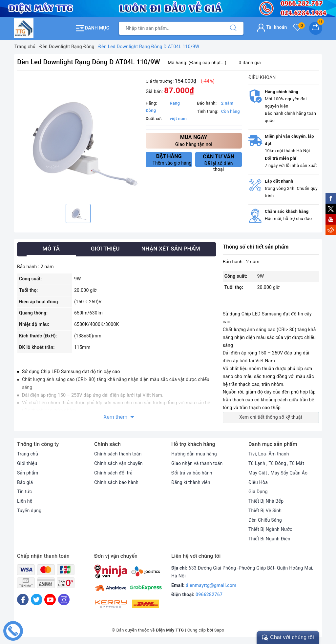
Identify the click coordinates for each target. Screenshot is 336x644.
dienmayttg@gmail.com (211, 585)
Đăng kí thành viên (191, 482)
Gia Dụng (258, 492)
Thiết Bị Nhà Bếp (266, 501)
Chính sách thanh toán (118, 454)
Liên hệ (25, 501)
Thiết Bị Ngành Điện (269, 539)
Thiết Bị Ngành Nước (270, 529)
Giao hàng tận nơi (194, 140)
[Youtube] (50, 600)
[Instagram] (64, 600)
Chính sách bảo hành (116, 482)
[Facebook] (23, 600)
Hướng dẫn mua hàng (194, 454)
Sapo (219, 630)
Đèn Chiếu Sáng (265, 520)
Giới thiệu (27, 463)
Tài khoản (272, 27)
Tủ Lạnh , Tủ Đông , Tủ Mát (276, 463)
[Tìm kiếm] (233, 28)
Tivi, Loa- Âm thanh (269, 454)
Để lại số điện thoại (219, 160)
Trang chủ (28, 454)
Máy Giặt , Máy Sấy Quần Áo (278, 473)
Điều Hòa (258, 482)
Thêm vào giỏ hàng (172, 159)
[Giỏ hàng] (316, 28)
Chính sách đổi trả (113, 473)
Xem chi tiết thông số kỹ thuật (271, 417)
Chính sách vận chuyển (118, 463)
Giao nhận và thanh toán (197, 463)
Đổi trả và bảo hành (192, 473)
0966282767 (209, 594)
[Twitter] (37, 600)
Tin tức (24, 492)
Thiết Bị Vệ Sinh (265, 511)
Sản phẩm (28, 473)
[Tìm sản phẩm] (171, 28)
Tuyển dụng (29, 511)
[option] (78, 138)
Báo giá (25, 482)
